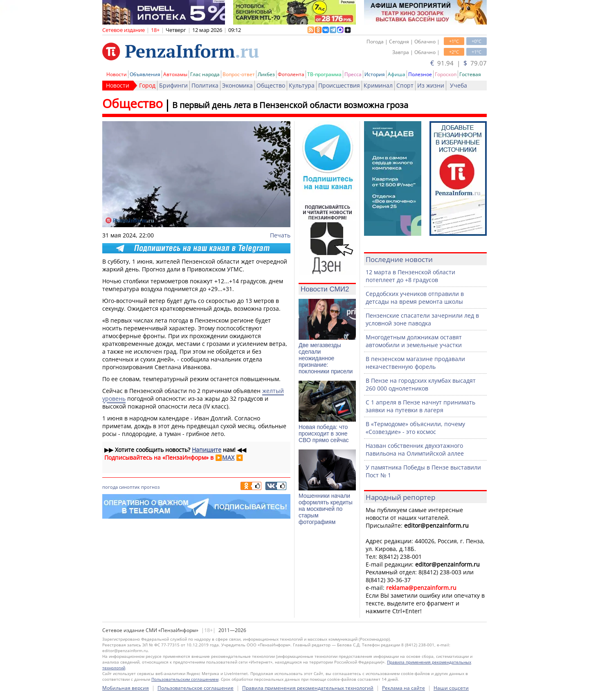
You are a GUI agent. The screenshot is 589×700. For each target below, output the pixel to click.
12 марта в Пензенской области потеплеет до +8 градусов (410, 276)
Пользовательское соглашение (196, 688)
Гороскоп (446, 74)
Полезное (420, 74)
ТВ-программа (324, 74)
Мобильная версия (126, 688)
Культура (302, 85)
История (375, 74)
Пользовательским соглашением (185, 679)
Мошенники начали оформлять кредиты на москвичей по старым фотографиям (326, 509)
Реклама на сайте (404, 688)
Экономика (237, 85)
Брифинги (173, 85)
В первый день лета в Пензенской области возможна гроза (290, 105)
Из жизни (431, 85)
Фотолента (291, 74)
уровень (114, 399)
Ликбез (266, 74)
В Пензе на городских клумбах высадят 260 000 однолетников (421, 384)
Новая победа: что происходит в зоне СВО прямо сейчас (324, 434)
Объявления (145, 74)
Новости (117, 74)
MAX (228, 457)
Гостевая (470, 74)
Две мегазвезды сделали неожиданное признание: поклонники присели (326, 358)
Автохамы (175, 74)
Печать (280, 235)
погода (110, 487)
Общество (271, 85)
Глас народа (205, 74)
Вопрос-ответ (239, 74)
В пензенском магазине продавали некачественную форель (415, 363)
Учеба (459, 85)
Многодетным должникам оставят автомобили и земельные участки (414, 341)
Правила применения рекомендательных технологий (308, 688)
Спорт (405, 85)
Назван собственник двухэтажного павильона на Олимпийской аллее (415, 449)
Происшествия (339, 85)
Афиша (397, 74)
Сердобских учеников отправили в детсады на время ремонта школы (415, 298)
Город (147, 85)
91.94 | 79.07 (459, 63)
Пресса (353, 74)
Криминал (378, 85)
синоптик (129, 487)
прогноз (150, 487)
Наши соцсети (451, 688)
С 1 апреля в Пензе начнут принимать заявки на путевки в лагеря (420, 406)
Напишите (207, 450)
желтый (273, 391)
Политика (205, 85)
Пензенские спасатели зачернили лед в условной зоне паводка (422, 319)
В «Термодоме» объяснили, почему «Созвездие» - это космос (415, 428)
